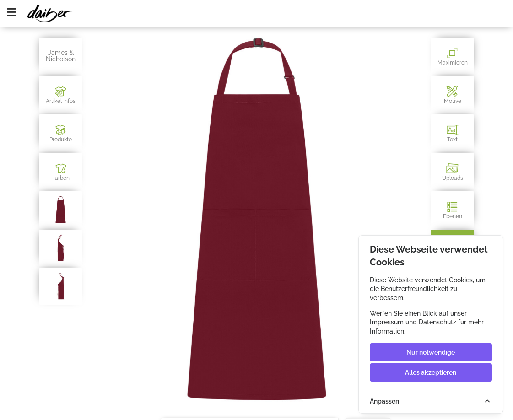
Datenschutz (437, 322)
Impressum (387, 322)
